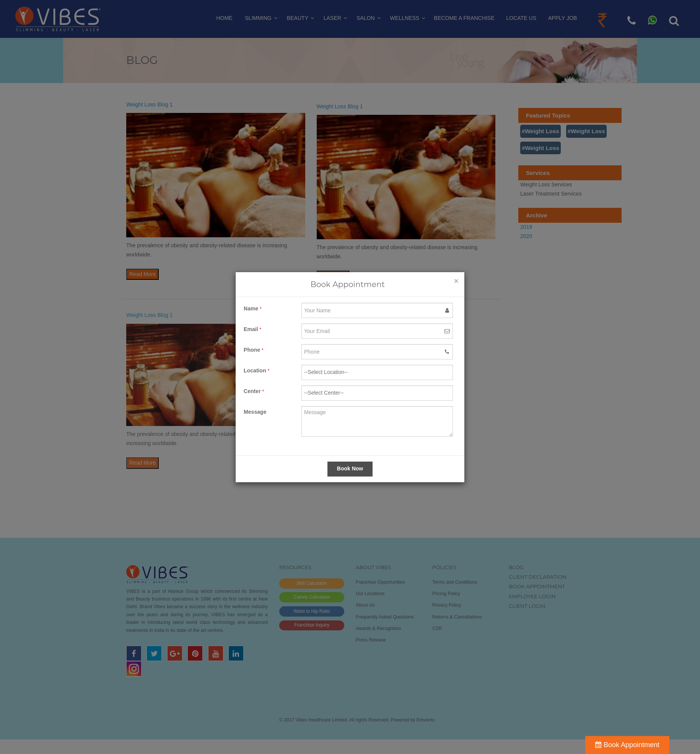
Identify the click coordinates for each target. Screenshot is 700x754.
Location (256, 370)
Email (252, 329)
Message (255, 412)
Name (253, 308)
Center (254, 391)
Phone (254, 350)
